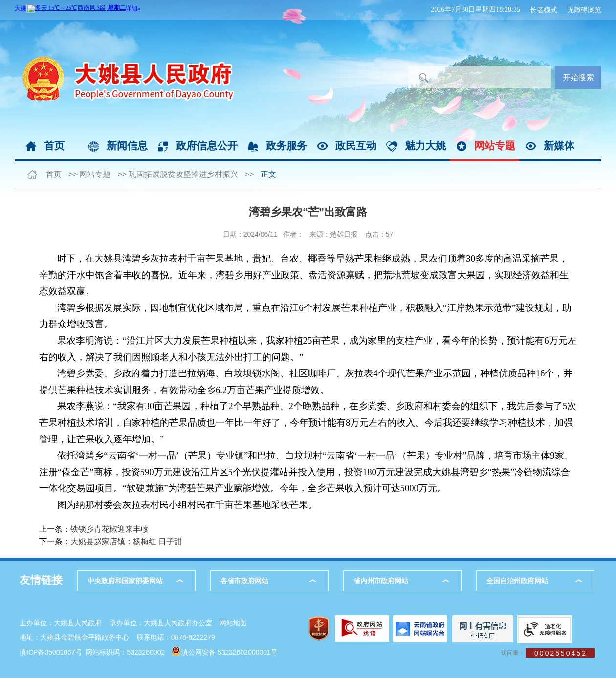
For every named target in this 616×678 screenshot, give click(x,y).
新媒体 (559, 145)
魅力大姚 (425, 145)
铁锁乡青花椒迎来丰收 (110, 529)
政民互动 (356, 145)
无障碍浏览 (584, 10)
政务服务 (286, 145)
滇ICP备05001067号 (51, 652)
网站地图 (233, 623)
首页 (54, 145)
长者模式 (544, 10)
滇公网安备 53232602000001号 (230, 652)
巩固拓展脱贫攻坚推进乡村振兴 (183, 174)
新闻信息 (127, 145)
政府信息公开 (207, 145)
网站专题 (495, 145)
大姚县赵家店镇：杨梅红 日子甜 (126, 541)
